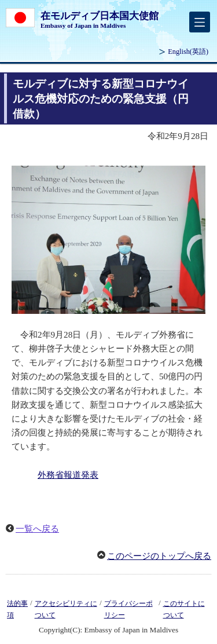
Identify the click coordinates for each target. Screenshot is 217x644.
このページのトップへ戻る (159, 556)
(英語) (188, 52)
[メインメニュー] (200, 22)
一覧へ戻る (37, 529)
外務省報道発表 (68, 475)
